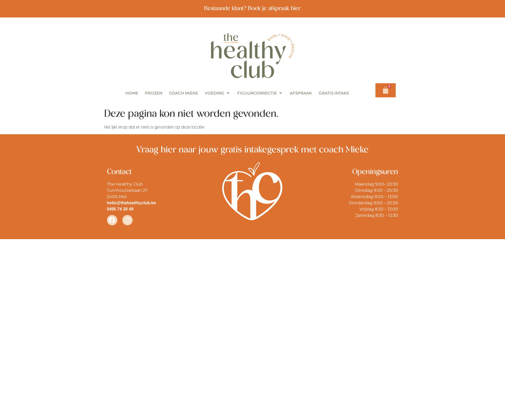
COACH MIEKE (184, 93)
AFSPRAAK (301, 93)
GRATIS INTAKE (334, 93)
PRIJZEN (154, 93)
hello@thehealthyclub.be (132, 203)
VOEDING (218, 93)
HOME (132, 93)
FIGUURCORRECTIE (260, 93)
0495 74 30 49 (120, 209)
